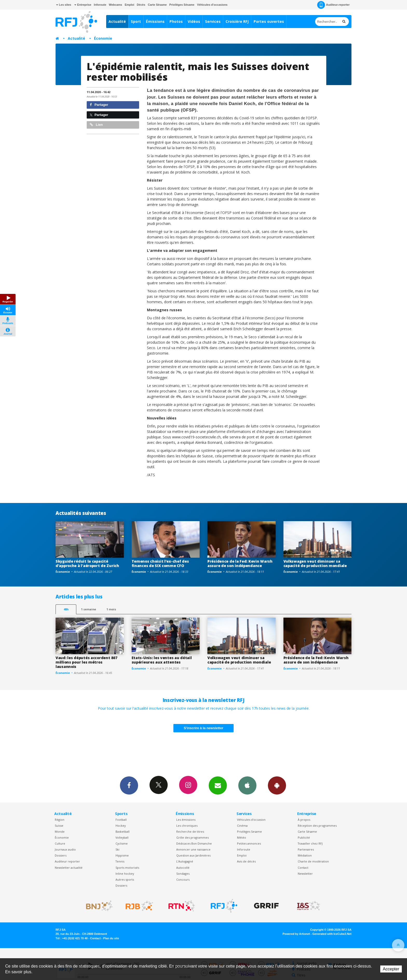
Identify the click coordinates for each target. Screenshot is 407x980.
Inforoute (100, 5)
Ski (117, 849)
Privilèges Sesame (249, 831)
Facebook (129, 785)
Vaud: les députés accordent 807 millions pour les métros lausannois (86, 662)
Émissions (155, 21)
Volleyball (122, 837)
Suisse (59, 826)
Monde (60, 831)
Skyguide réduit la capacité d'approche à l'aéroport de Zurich (87, 563)
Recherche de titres (190, 831)
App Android (277, 785)
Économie (103, 38)
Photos (176, 21)
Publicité (304, 837)
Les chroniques (187, 826)
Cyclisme (122, 843)
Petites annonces (249, 843)
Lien (96, 125)
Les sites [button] (64, 5)
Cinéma (242, 826)
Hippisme (122, 855)
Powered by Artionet (296, 934)
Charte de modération (313, 861)
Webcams (115, 5)
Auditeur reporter (67, 861)
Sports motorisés (127, 868)
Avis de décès (246, 861)
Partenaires (306, 849)
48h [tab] (66, 609)
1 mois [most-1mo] (111, 609)
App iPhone (247, 785)
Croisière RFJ (237, 21)
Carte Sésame (157, 5)
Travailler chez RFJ (310, 843)
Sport (136, 21)
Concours (183, 879)
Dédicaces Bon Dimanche (194, 843)
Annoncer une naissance (193, 849)
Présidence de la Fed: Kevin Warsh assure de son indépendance (240, 563)
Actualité (117, 21)
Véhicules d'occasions (212, 5)
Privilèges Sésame (182, 5)
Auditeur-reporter (333, 5)
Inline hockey (125, 874)
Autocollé (183, 868)
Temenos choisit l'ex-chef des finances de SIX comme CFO (160, 563)
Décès (141, 5)
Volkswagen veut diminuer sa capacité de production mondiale (315, 563)
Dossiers (61, 855)
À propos (304, 820)
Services (213, 21)
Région (60, 820)
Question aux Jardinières (193, 855)
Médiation (305, 855)
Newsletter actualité (69, 868)
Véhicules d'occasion (251, 820)
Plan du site (111, 938)
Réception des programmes (317, 826)
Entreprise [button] (83, 5)
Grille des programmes (192, 837)
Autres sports (125, 879)
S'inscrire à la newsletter (203, 728)
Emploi (129, 5)
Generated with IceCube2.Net (332, 934)
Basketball (123, 831)
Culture (60, 843)
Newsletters (218, 785)
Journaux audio (65, 849)
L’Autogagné (185, 861)
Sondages (183, 874)
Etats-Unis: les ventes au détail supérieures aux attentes (162, 660)
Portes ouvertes (269, 21)
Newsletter (305, 874)
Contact (303, 868)
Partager (99, 105)
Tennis (120, 861)
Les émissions (186, 820)
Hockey (121, 826)
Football (121, 820)
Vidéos (194, 21)
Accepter (391, 969)
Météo (242, 837)
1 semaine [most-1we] (89, 609)
